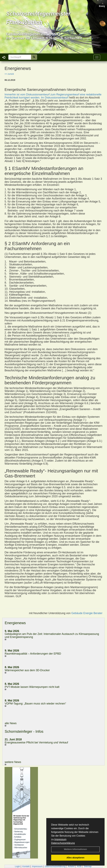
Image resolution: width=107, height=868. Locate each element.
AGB (79, 866)
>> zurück (9, 74)
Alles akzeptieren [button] (75, 858)
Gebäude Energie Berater (87, 613)
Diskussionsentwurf (57, 98)
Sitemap (88, 866)
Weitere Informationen (75, 849)
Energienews (15, 623)
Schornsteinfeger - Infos (24, 731)
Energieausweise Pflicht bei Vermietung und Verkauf (36, 742)
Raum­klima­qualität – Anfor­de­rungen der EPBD (33, 654)
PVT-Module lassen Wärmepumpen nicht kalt (32, 687)
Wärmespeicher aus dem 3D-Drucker (27, 670)
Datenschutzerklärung (63, 843)
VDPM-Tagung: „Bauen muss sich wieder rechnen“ (35, 704)
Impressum (60, 839)
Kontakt (26, 866)
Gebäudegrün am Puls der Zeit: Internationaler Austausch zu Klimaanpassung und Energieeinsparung (52, 635)
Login (17, 866)
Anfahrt (71, 866)
